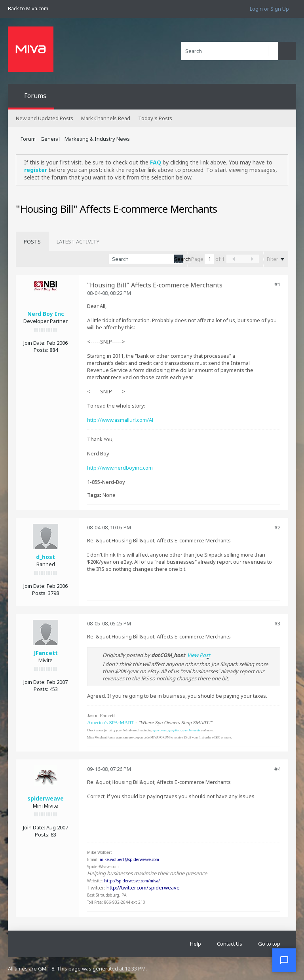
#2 (277, 527)
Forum (28, 139)
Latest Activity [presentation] (78, 242)
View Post (199, 655)
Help (196, 944)
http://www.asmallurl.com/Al (120, 420)
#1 (277, 284)
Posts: (41, 350)
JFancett (46, 653)
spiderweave (46, 798)
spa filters (175, 730)
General (50, 139)
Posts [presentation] (32, 242)
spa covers (160, 730)
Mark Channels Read (106, 118)
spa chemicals (191, 730)
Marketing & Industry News (97, 139)
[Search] (230, 51)
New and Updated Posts (45, 118)
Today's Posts (155, 118)
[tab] (32, 242)
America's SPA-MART (111, 722)
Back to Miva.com (28, 8)
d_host (46, 557)
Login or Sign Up (269, 9)
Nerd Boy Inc (46, 314)
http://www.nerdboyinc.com (120, 468)
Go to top (269, 944)
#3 (277, 623)
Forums (35, 96)
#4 (277, 769)
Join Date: (34, 343)
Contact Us (230, 944)
